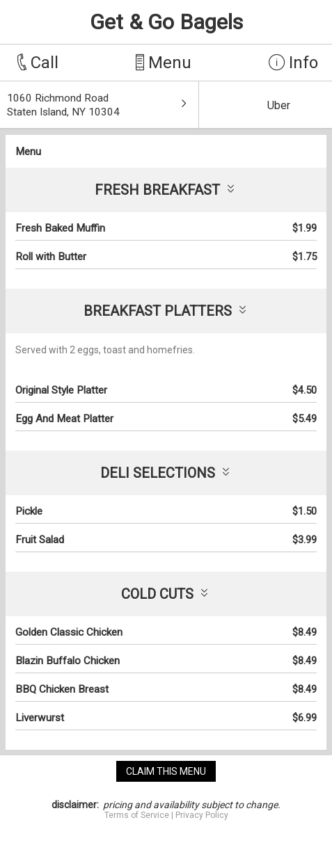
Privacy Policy (202, 815)
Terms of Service (137, 815)
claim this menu (166, 771)
